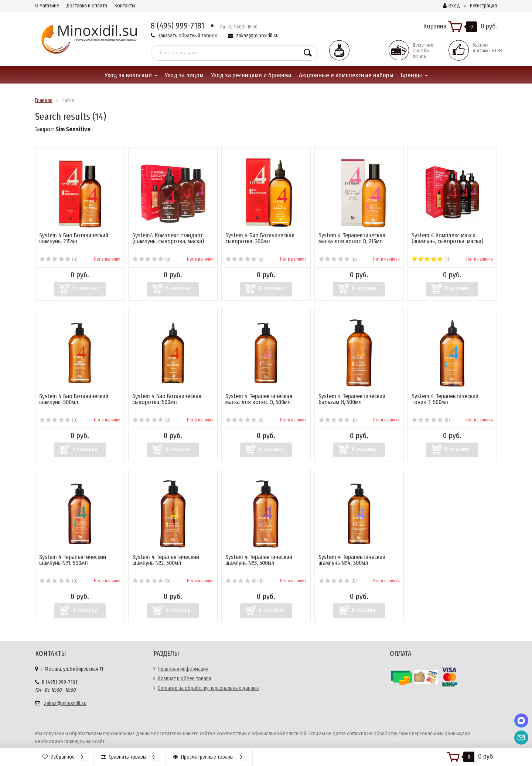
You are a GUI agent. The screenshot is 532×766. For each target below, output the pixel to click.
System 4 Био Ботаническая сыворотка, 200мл (260, 238)
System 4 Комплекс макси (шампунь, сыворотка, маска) (447, 238)
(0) (58, 260)
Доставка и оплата (87, 6)
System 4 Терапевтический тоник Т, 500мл (445, 399)
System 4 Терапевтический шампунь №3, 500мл (259, 560)
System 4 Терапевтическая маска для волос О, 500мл (259, 399)
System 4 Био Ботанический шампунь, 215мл (74, 238)
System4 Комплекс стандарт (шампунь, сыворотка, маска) (168, 238)
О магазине (47, 6)
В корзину (85, 288)
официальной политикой (279, 734)
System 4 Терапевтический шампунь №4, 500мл (352, 560)
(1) (430, 260)
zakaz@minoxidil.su (257, 36)
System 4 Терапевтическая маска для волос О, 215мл (352, 238)
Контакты (125, 6)
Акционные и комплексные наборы (346, 75)
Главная (44, 100)
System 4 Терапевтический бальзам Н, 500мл (352, 399)
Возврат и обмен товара (185, 679)
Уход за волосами (128, 75)
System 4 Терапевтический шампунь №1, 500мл (73, 560)
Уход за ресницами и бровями (251, 75)
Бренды (411, 75)
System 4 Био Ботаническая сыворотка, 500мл (167, 399)
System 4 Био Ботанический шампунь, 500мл (74, 399)
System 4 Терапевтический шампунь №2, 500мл (166, 560)
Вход (451, 6)
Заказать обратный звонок (187, 36)
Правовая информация (183, 669)
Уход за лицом (184, 75)
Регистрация (483, 6)
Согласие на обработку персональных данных (208, 688)
